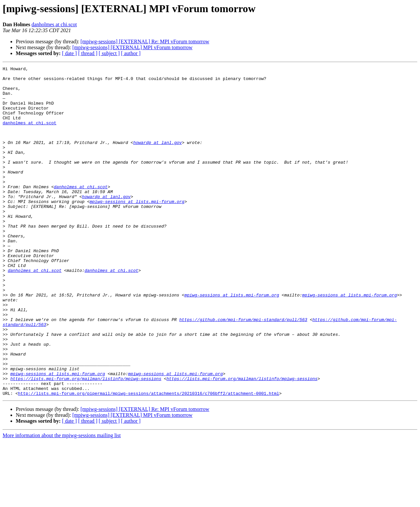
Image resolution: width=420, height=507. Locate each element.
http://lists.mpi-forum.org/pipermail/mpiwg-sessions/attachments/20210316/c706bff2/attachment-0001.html (149, 459)
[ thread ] (88, 53)
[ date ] (69, 53)
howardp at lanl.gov (157, 158)
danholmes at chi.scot (54, 24)
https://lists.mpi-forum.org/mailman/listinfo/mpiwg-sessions (86, 441)
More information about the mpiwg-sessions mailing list (62, 501)
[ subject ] (109, 53)
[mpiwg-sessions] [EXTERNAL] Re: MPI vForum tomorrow (145, 41)
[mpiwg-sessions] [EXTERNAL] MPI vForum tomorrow (132, 47)
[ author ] (131, 53)
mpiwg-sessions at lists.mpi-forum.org (137, 229)
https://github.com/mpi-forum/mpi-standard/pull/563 (243, 371)
